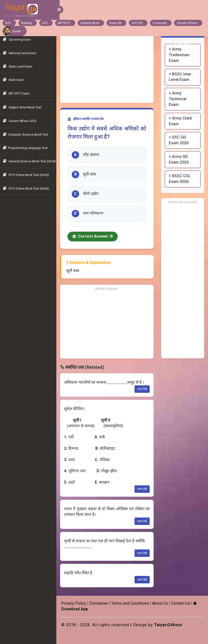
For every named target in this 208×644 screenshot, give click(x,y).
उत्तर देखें (143, 389)
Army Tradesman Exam (180, 55)
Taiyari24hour (172, 625)
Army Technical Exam (179, 99)
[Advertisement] (109, 66)
